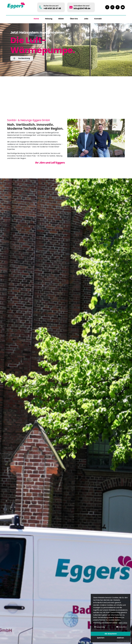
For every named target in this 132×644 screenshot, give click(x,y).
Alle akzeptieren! (111, 634)
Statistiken (122, 627)
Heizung (49, 19)
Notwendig (100, 627)
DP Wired (127, 641)
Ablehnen (120, 638)
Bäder (61, 19)
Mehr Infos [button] (123, 623)
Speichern (101, 638)
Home (36, 19)
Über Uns (74, 19)
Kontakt (98, 19)
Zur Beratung (22, 58)
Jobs (86, 19)
